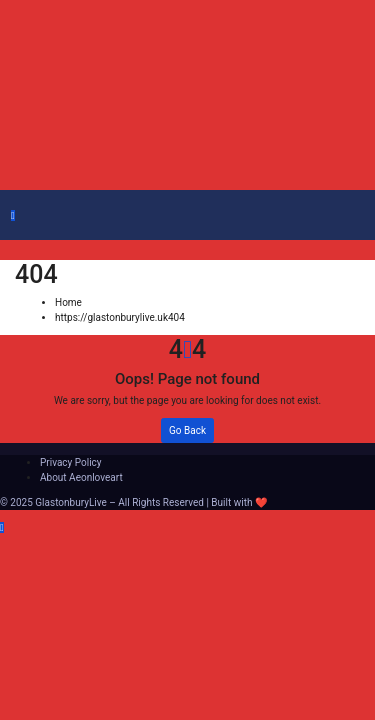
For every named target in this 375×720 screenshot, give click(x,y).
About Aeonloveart (81, 477)
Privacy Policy (71, 462)
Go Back (187, 430)
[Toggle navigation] (25, 218)
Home (68, 302)
